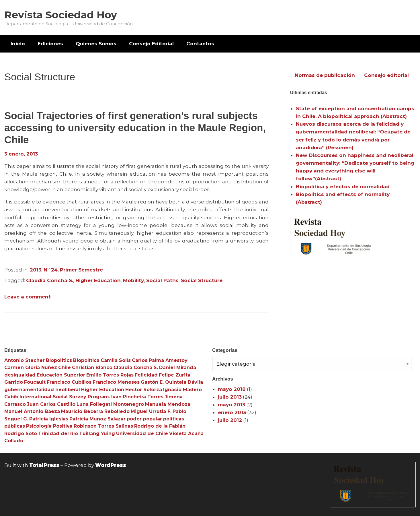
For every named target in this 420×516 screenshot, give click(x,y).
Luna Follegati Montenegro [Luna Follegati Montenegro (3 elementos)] (110, 404)
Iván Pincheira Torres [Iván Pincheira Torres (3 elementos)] (137, 397)
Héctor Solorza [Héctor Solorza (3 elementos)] (144, 390)
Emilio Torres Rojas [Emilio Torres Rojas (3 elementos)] (110, 375)
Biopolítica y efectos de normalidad (343, 187)
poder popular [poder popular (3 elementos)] (144, 419)
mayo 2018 (232, 389)
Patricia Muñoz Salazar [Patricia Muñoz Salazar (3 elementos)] (97, 419)
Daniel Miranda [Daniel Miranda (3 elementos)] (178, 367)
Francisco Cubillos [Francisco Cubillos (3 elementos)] (69, 382)
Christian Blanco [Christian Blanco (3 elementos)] (92, 367)
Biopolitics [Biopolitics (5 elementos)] (59, 360)
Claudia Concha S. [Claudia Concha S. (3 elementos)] (136, 367)
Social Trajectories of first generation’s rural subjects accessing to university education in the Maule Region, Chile (135, 128)
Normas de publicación (325, 75)
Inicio (18, 44)
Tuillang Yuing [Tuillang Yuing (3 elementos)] (97, 433)
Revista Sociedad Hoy (61, 15)
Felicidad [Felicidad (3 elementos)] (146, 375)
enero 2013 (232, 412)
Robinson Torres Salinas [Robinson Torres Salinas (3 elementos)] (103, 426)
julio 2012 (230, 420)
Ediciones (50, 44)
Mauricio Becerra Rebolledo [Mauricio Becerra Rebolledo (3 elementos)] (95, 411)
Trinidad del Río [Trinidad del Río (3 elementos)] (58, 433)
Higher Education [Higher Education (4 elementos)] (103, 390)
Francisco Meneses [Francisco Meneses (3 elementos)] (116, 382)
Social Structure (202, 280)
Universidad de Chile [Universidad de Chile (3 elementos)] (142, 433)
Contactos (200, 44)
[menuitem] (18, 44)
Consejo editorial (386, 75)
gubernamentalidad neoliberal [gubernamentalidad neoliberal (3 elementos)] (42, 390)
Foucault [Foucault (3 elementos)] (35, 382)
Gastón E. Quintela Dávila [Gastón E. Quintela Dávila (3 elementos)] (172, 382)
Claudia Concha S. (50, 280)
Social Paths (162, 280)
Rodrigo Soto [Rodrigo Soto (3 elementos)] (21, 433)
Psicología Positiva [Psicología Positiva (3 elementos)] (49, 426)
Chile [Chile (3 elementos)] (65, 367)
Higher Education (98, 280)
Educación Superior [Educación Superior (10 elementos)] (61, 375)
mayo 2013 (232, 405)
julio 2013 (230, 397)
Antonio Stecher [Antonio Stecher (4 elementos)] (25, 360)
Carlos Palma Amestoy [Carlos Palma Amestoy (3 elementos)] (160, 360)
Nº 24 (51, 270)
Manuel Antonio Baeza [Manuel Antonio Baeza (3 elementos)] (32, 411)
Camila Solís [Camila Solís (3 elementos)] (116, 360)
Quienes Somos (96, 44)
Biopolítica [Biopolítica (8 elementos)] (86, 360)
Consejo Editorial (151, 44)
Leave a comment (28, 297)
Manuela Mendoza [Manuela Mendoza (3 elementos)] (168, 404)
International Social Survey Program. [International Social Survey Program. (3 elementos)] (65, 397)
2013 (36, 270)
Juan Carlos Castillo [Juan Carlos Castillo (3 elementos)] (51, 404)
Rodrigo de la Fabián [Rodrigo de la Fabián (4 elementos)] (160, 426)
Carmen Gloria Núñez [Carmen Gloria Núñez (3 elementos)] (31, 367)
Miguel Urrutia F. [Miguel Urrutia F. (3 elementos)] (151, 411)
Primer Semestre (81, 270)
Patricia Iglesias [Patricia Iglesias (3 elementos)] (49, 419)
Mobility (133, 280)
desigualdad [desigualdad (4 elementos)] (20, 375)
